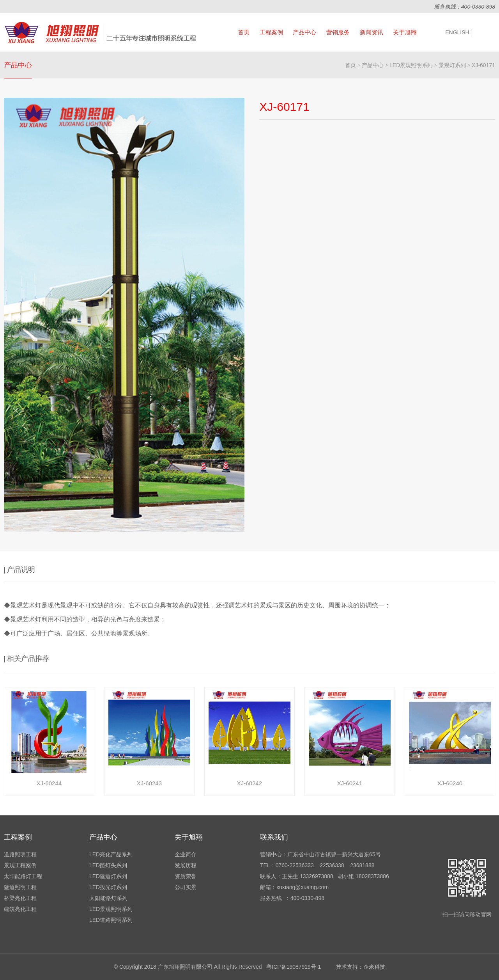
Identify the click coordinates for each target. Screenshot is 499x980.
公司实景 (186, 887)
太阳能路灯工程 (23, 876)
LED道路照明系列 (111, 920)
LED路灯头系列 (108, 865)
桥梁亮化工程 (20, 898)
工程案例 (271, 32)
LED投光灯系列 (108, 887)
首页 (244, 32)
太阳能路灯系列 (108, 898)
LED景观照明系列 (411, 65)
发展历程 (186, 865)
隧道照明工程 (20, 887)
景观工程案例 (20, 865)
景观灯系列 (452, 65)
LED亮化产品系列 (111, 854)
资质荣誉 (186, 876)
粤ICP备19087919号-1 (294, 967)
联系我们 (274, 837)
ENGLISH (458, 32)
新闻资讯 (372, 32)
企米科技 (374, 967)
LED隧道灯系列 (108, 876)
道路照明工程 (20, 854)
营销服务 (338, 32)
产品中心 (304, 32)
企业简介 (186, 854)
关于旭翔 (405, 32)
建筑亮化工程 (20, 909)
